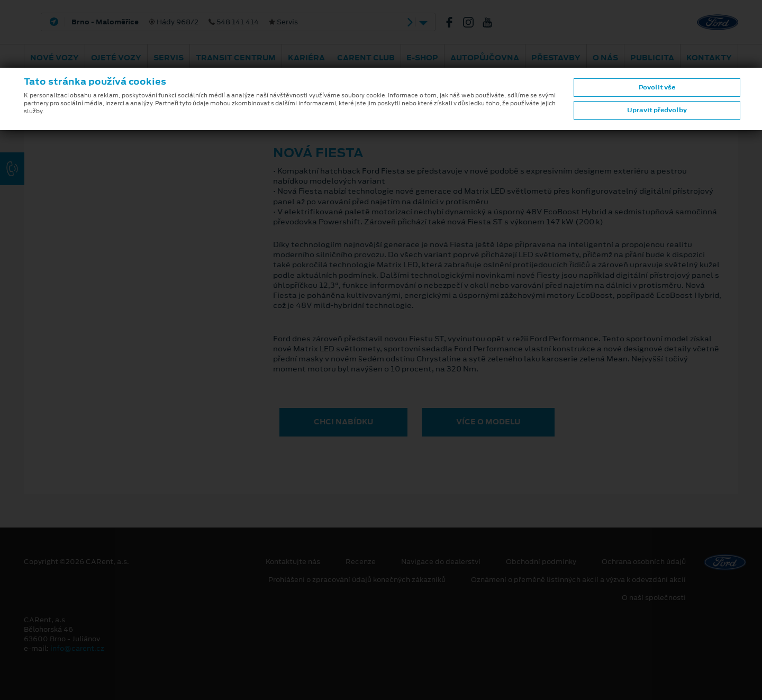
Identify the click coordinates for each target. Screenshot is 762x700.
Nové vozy (55, 58)
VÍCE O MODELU (488, 422)
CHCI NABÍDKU (343, 422)
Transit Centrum (236, 58)
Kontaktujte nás (293, 562)
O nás (605, 58)
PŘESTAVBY (556, 58)
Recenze (361, 562)
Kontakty (709, 58)
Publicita (652, 58)
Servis (169, 58)
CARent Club (366, 58)
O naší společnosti (654, 598)
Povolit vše (657, 87)
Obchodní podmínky (541, 562)
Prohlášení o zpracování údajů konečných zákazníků (357, 580)
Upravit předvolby (657, 110)
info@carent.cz (77, 648)
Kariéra (306, 58)
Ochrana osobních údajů (644, 562)
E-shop (422, 58)
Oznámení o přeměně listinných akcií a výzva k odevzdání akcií (578, 580)
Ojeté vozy (116, 58)
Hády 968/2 (185, 22)
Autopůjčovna (485, 58)
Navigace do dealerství (441, 562)
